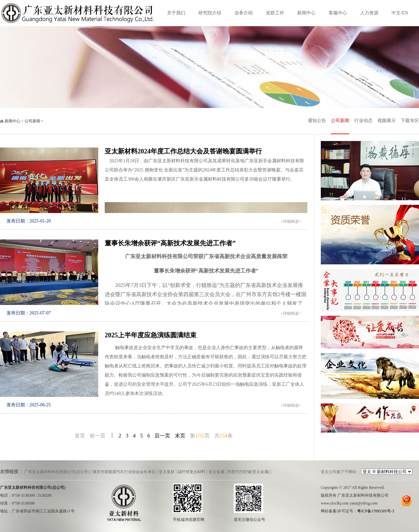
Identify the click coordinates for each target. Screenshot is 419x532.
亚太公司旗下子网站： (340, 472)
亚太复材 (167, 472)
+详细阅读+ (291, 221)
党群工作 (275, 13)
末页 (180, 436)
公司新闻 (340, 121)
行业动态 (363, 121)
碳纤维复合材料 (191, 472)
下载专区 (410, 121)
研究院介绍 (210, 13)
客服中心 (338, 13)
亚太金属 (216, 472)
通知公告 (317, 121)
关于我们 (176, 13)
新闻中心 (306, 13)
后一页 (162, 436)
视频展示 (387, 121)
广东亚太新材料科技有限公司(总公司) (57, 472)
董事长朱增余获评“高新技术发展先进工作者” (170, 243)
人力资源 (369, 13)
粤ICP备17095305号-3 (376, 511)
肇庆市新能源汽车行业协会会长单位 (124, 472)
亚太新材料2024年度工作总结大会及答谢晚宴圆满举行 (183, 151)
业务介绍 (244, 13)
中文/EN (400, 13)
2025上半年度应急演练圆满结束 (151, 335)
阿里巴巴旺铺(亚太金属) (248, 472)
